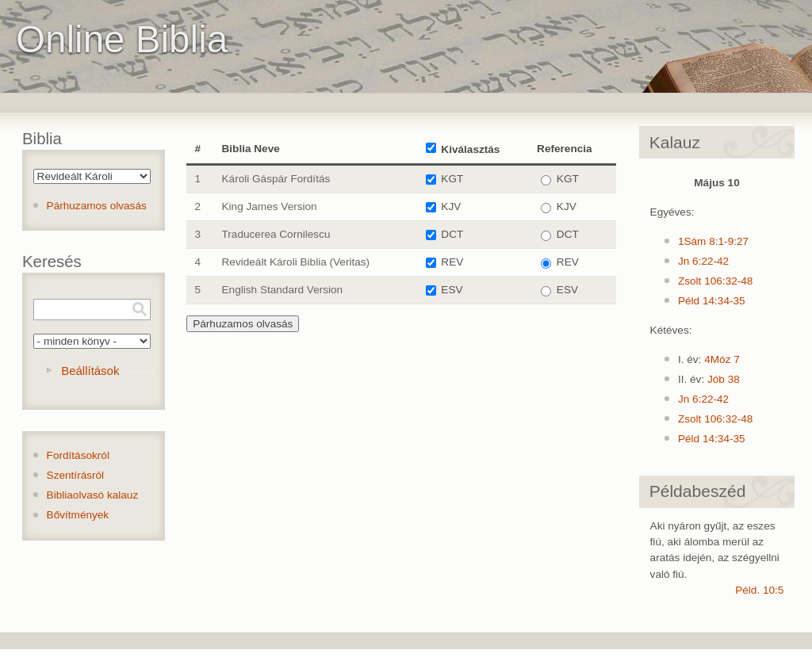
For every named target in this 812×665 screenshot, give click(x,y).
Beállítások (90, 371)
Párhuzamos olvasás (97, 206)
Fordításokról (78, 455)
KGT (452, 179)
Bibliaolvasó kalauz (93, 495)
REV (452, 262)
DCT (452, 234)
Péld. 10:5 (759, 590)
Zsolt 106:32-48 (715, 281)
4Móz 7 (722, 359)
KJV (451, 206)
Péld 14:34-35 (712, 301)
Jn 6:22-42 (703, 261)
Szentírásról (76, 475)
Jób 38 (724, 379)
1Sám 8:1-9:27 (713, 241)
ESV (452, 290)
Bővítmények (78, 515)
